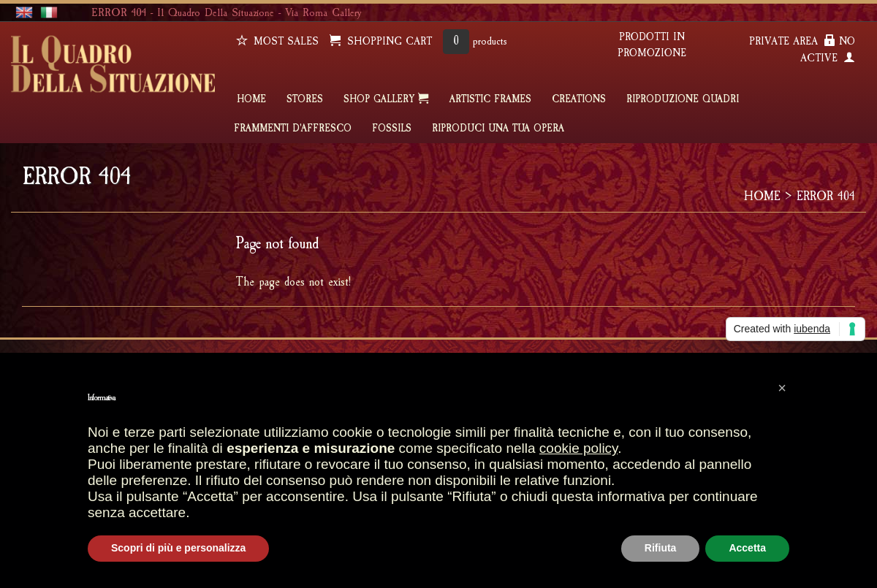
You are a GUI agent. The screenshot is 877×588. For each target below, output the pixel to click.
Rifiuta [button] (661, 548)
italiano (49, 13)
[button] (782, 388)
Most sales (277, 41)
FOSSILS (392, 129)
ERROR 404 (826, 196)
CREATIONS (579, 99)
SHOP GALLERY (386, 99)
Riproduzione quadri (683, 99)
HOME (251, 99)
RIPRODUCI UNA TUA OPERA (498, 129)
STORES (305, 99)
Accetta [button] (747, 548)
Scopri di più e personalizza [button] (178, 548)
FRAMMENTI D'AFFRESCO (293, 129)
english (24, 13)
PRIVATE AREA (792, 41)
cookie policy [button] (578, 448)
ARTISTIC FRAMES (490, 99)
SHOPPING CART (381, 41)
